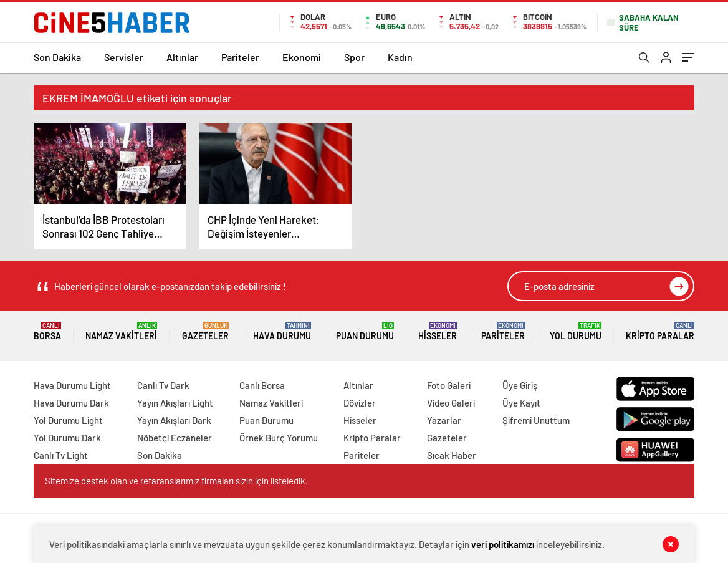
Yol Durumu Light (68, 420)
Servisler (124, 57)
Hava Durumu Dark (71, 403)
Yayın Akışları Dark (174, 420)
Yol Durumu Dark (67, 438)
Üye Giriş (520, 385)
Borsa (47, 331)
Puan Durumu (365, 331)
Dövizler (360, 403)
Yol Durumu (576, 331)
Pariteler (240, 57)
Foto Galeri (449, 385)
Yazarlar (444, 420)
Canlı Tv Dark (163, 385)
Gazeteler (205, 331)
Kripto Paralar (660, 331)
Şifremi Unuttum (536, 420)
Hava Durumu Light (72, 385)
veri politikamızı (503, 544)
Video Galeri (451, 403)
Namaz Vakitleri (121, 331)
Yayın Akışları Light (175, 403)
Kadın (400, 57)
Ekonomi (302, 57)
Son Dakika (57, 57)
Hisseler (438, 331)
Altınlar (182, 57)
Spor (354, 57)
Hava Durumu (282, 331)
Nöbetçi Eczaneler (175, 438)
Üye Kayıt (521, 403)
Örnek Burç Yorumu (279, 438)
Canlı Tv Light (61, 455)
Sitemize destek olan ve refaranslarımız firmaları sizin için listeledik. (176, 481)
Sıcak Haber (452, 455)
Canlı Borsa (262, 385)
